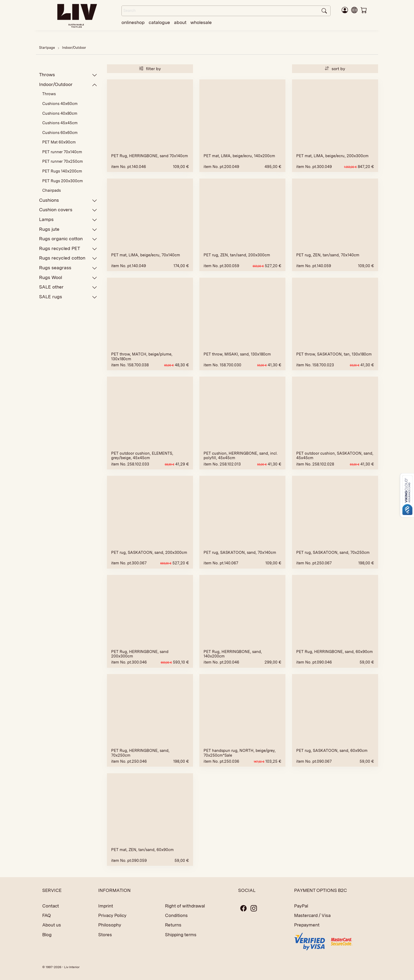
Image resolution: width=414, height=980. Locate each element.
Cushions (68, 200)
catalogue (159, 22)
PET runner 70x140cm (62, 152)
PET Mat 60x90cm (59, 142)
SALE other (68, 287)
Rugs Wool (68, 278)
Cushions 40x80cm (60, 113)
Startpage (47, 48)
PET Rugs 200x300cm (63, 181)
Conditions (176, 915)
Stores (105, 935)
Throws (68, 75)
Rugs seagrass (68, 268)
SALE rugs (68, 297)
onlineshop (133, 22)
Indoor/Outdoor (74, 48)
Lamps (68, 220)
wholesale (201, 22)
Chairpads (51, 190)
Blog (47, 935)
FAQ (47, 915)
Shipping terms (181, 935)
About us (52, 925)
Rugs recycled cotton (68, 258)
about (180, 22)
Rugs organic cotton (68, 239)
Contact (51, 906)
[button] (354, 10)
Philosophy (110, 925)
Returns (173, 925)
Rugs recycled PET (68, 249)
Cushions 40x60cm (60, 104)
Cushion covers (68, 210)
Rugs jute (68, 229)
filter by (150, 69)
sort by (335, 69)
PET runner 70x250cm (63, 161)
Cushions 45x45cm (60, 123)
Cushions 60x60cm (60, 133)
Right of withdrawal (185, 906)
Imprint (106, 906)
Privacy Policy (112, 915)
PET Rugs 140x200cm (62, 171)
